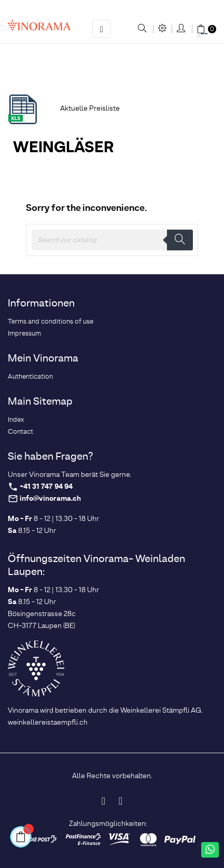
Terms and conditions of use (51, 322)
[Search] (112, 240)
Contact (20, 432)
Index (16, 420)
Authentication (30, 377)
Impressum (24, 334)
